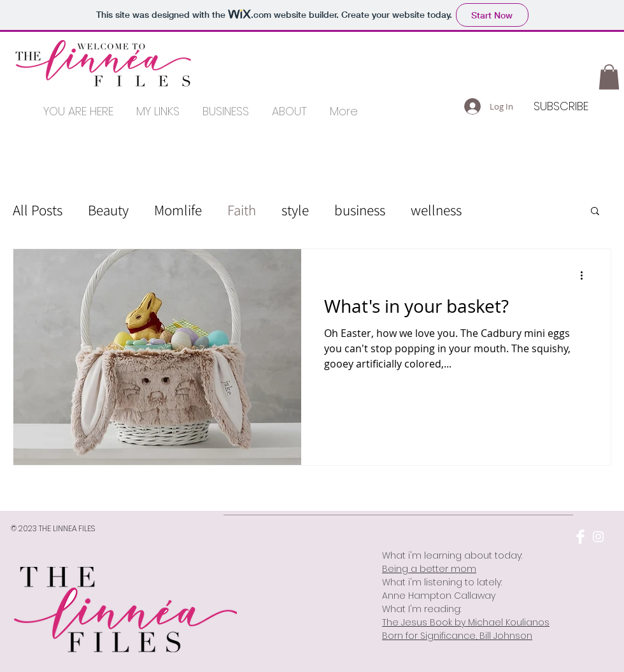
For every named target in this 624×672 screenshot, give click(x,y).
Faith (242, 210)
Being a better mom (429, 569)
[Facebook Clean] (580, 537)
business (360, 210)
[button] (609, 77)
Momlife (178, 210)
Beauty (108, 210)
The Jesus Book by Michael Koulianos (466, 622)
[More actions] (586, 275)
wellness (436, 210)
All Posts (38, 210)
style (295, 210)
